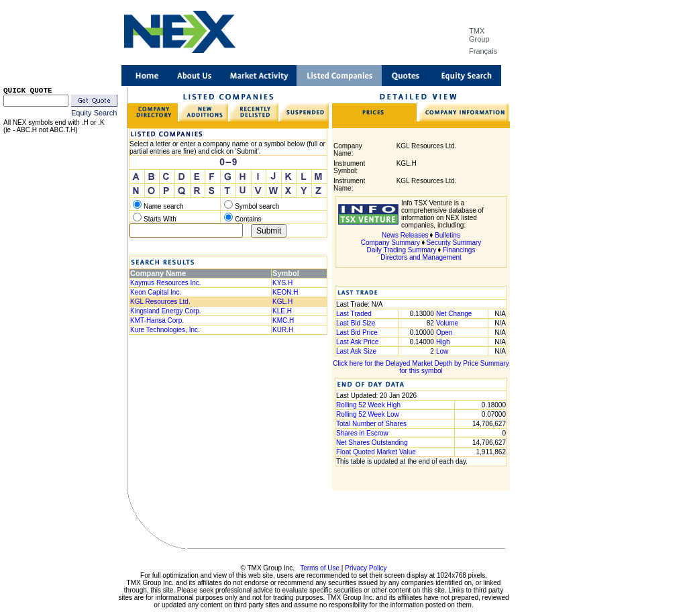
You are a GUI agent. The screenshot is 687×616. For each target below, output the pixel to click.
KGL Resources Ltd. (160, 302)
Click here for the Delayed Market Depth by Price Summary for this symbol (421, 367)
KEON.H (285, 292)
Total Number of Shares (371, 424)
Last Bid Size (356, 323)
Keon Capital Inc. (156, 292)
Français (483, 51)
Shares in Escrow (362, 433)
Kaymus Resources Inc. (166, 283)
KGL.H (282, 302)
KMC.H (283, 320)
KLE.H (282, 311)
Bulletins (447, 235)
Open (444, 332)
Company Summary (390, 243)
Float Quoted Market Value (376, 452)
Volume (447, 323)
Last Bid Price (357, 332)
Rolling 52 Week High (368, 405)
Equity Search (94, 113)
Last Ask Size (356, 351)
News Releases (405, 235)
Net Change (454, 314)
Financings (459, 250)
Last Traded (354, 314)
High (443, 342)
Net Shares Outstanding (372, 443)
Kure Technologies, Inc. (165, 330)
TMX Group (479, 35)
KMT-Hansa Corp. (157, 320)
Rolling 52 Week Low (368, 414)
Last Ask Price (357, 342)
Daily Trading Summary (402, 250)
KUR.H (283, 330)
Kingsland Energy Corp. (166, 311)
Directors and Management (421, 257)
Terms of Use (320, 568)
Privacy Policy (366, 568)
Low (442, 351)
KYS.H (282, 283)
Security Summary (454, 243)
